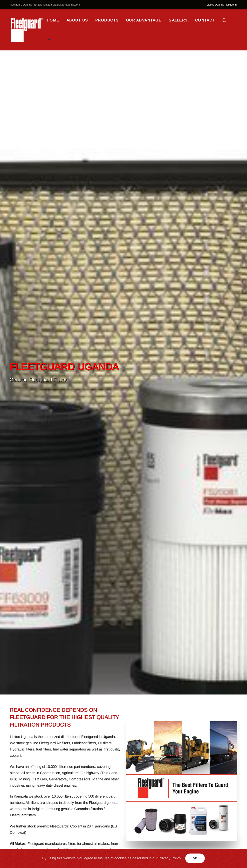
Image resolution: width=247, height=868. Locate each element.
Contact (205, 20)
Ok (195, 858)
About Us (77, 20)
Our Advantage (144, 20)
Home (53, 20)
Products (107, 20)
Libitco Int (232, 5)
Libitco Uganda (215, 5)
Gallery (178, 20)
